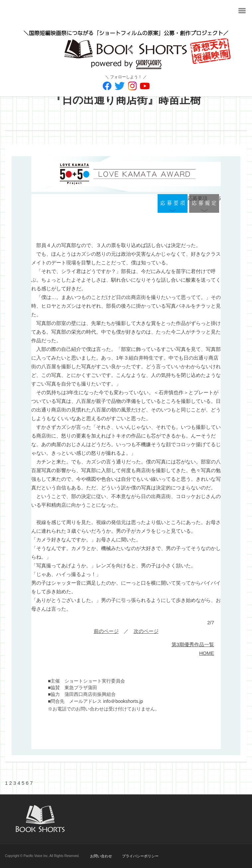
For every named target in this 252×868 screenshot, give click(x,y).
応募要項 (173, 204)
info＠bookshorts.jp (123, 701)
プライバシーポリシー (140, 856)
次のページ (146, 631)
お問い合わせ (101, 856)
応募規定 (204, 204)
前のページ (106, 631)
